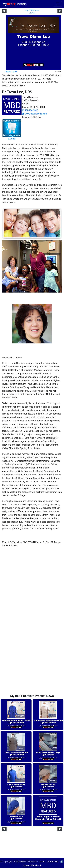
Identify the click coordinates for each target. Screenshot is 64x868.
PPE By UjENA (11, 72)
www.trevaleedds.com (34, 114)
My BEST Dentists (28, 862)
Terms (42, 862)
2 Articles (12, 139)
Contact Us (52, 862)
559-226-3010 (30, 110)
